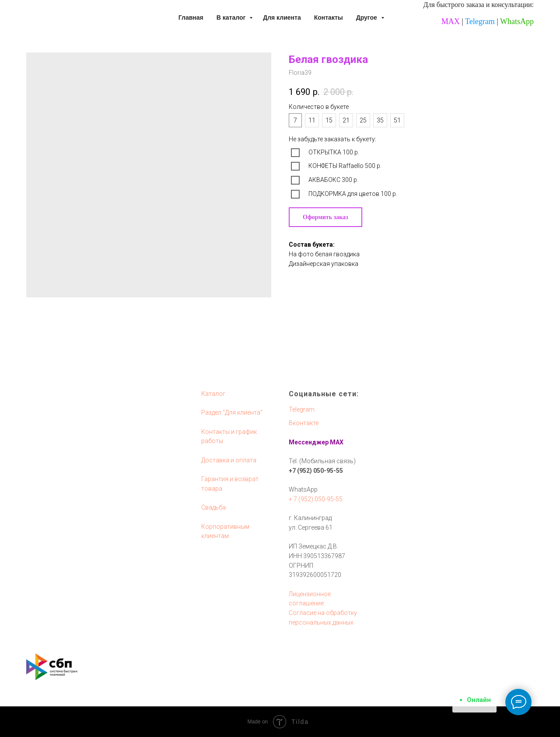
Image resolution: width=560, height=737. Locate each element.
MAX (451, 21)
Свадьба (213, 507)
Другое (367, 17)
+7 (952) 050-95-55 (316, 471)
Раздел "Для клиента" (232, 412)
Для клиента (282, 17)
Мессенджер (309, 442)
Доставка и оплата (229, 460)
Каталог (213, 394)
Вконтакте (304, 423)
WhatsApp (517, 21)
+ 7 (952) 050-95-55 (316, 499)
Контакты (329, 17)
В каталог (232, 17)
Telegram (480, 21)
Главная (191, 17)
